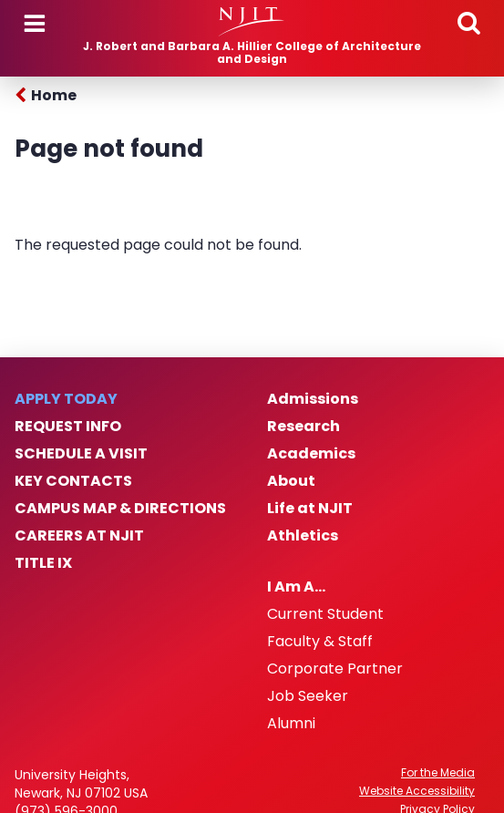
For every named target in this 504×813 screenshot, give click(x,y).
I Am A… (296, 587)
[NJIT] (252, 22)
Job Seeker (308, 696)
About (291, 481)
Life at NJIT (310, 509)
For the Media (438, 773)
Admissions (313, 399)
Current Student (325, 614)
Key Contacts (73, 481)
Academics (311, 454)
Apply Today (66, 399)
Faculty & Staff (320, 642)
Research (303, 427)
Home (54, 95)
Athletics (303, 536)
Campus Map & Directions (120, 509)
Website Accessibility (417, 791)
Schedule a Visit (81, 454)
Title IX (43, 563)
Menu (35, 24)
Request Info (68, 427)
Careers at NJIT (79, 536)
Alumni (291, 724)
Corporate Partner (335, 669)
